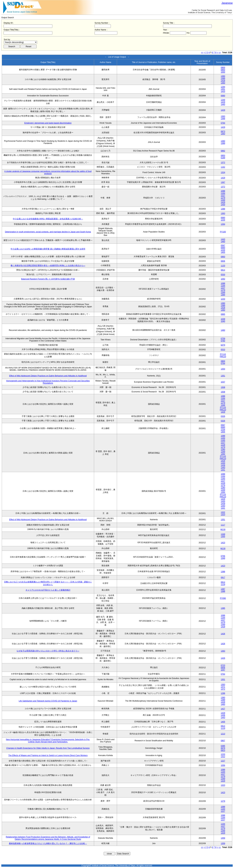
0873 (223, 131)
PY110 (223, 354)
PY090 (223, 598)
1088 (223, 191)
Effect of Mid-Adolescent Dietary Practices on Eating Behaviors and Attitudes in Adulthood (48, 376)
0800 (223, 68)
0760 (223, 341)
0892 (223, 151)
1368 (223, 119)
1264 (223, 224)
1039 (223, 319)
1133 (223, 266)
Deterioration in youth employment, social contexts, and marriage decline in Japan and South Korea (48, 232)
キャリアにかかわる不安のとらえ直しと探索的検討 (48, 590)
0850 (223, 70)
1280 (223, 449)
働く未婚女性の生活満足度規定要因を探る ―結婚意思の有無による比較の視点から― (48, 265)
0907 (223, 741)
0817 (223, 577)
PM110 (223, 357)
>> (220, 53)
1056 (223, 765)
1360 (223, 76)
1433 (223, 91)
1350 (223, 454)
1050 (223, 279)
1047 (223, 670)
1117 (223, 525)
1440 (223, 104)
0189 (223, 158)
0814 (223, 270)
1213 (223, 734)
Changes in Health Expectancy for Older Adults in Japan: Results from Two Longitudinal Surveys (48, 748)
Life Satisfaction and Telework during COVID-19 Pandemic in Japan (48, 701)
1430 (223, 205)
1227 (223, 196)
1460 (223, 83)
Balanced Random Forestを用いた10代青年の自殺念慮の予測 (48, 279)
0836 (223, 261)
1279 (223, 198)
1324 (223, 172)
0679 (223, 748)
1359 (223, 838)
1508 (223, 387)
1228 (223, 445)
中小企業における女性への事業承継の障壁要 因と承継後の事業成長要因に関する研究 (48, 249)
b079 (223, 345)
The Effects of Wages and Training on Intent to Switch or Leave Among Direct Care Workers (48, 755)
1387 (223, 589)
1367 (223, 182)
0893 (223, 257)
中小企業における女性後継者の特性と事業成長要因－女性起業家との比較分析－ (48, 219)
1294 (223, 87)
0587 (223, 245)
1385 (223, 608)
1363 (223, 116)
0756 (223, 556)
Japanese (227, 3)
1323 (223, 515)
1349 (223, 100)
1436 (223, 715)
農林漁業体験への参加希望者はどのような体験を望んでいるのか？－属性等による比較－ (48, 843)
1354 (223, 369)
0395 (223, 746)
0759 (223, 339)
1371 (223, 687)
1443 (223, 239)
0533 (223, 350)
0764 (223, 123)
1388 (223, 209)
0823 (223, 750)
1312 (223, 757)
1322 (223, 512)
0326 (223, 416)
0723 (223, 665)
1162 (223, 167)
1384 (223, 295)
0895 (223, 314)
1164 (223, 193)
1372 (223, 163)
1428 (223, 81)
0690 (223, 96)
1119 (223, 584)
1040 (223, 321)
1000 (223, 72)
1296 (223, 693)
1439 (223, 465)
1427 (223, 709)
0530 (223, 275)
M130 (223, 529)
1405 (223, 252)
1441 (223, 470)
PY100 (223, 232)
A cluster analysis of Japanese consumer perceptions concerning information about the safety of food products (48, 172)
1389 (223, 78)
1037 (223, 382)
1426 (223, 634)
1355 (223, 536)
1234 (223, 220)
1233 (223, 299)
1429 (223, 102)
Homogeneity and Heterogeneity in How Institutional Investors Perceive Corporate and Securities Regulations (48, 382)
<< (202, 53)
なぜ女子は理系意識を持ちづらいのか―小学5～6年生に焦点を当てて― (48, 651)
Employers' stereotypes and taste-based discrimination (48, 123)
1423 (223, 543)
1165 (223, 440)
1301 (223, 679)
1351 (223, 89)
